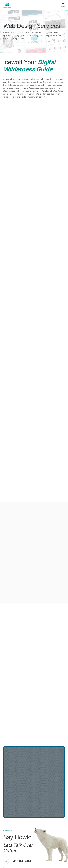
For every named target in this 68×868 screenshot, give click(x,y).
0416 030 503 (21, 861)
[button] (63, 5)
